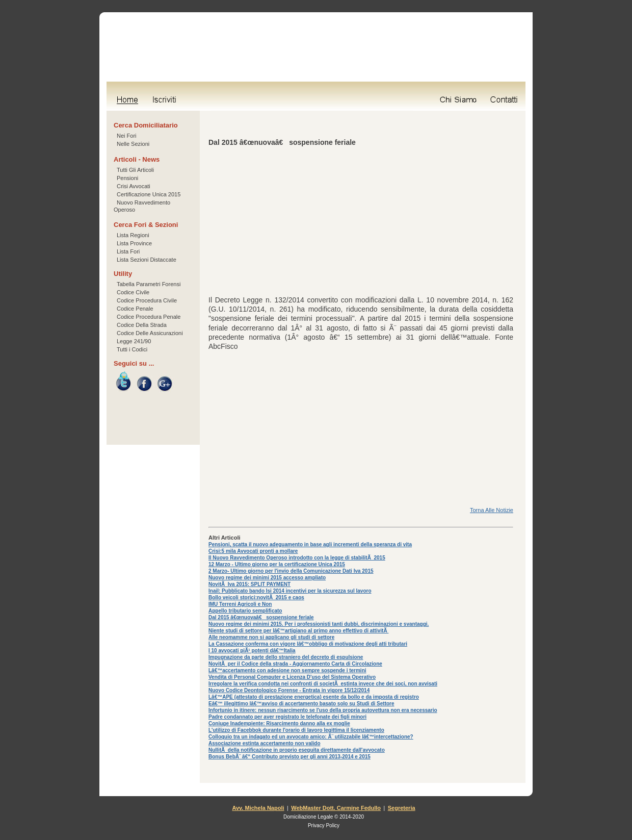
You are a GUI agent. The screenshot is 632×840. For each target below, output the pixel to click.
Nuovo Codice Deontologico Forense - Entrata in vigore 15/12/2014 (289, 690)
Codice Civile (133, 292)
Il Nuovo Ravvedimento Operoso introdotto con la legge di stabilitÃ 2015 (297, 558)
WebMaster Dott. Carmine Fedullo (336, 808)
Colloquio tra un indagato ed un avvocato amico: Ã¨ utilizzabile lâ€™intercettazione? (311, 737)
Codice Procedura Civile (147, 300)
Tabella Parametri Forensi (149, 284)
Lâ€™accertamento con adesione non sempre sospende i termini (287, 670)
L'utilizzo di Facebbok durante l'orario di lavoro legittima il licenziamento (296, 730)
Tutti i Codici (132, 349)
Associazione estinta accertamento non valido (265, 743)
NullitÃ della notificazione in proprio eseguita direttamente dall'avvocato (297, 750)
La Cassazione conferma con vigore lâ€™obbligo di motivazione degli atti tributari (308, 644)
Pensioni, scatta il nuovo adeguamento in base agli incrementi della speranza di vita (310, 544)
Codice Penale (135, 309)
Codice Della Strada (142, 325)
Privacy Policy (324, 825)
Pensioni (127, 178)
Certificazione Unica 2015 (149, 194)
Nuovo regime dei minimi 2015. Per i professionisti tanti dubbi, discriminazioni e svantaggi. (319, 624)
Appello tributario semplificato (245, 611)
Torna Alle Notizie (492, 510)
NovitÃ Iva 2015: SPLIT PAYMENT (249, 584)
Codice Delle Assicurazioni (150, 333)
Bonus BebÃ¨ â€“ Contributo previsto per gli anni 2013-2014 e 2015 (289, 757)
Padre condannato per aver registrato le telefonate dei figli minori (287, 717)
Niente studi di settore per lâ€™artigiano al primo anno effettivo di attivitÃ (298, 631)
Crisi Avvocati (134, 186)
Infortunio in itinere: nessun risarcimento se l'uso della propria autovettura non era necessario (323, 710)
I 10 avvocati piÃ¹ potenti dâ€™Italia (252, 651)
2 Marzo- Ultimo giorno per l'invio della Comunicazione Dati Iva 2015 (291, 571)
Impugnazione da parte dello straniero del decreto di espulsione (286, 657)
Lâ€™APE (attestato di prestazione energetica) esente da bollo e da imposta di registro (314, 697)
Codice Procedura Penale (149, 317)
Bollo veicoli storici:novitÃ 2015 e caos (256, 597)
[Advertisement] (361, 224)
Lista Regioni (133, 235)
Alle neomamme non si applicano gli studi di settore (271, 637)
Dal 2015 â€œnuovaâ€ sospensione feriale (261, 617)
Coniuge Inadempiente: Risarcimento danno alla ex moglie (279, 723)
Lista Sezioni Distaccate (147, 260)
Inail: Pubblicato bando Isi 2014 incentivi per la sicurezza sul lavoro (290, 591)
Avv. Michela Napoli (258, 808)
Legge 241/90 (134, 341)
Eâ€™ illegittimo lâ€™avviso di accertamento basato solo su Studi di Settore (301, 704)
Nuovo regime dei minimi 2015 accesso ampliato (267, 578)
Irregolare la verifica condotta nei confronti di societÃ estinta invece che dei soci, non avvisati (323, 684)
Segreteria (402, 808)
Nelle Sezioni (133, 144)
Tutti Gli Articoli (135, 170)
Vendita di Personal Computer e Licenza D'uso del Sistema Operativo (292, 677)
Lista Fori (128, 251)
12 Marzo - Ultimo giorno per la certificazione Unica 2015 (277, 564)
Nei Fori (127, 136)
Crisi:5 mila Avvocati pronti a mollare (253, 551)
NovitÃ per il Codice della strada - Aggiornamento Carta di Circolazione (295, 664)
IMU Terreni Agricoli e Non (240, 604)
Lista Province (134, 243)
